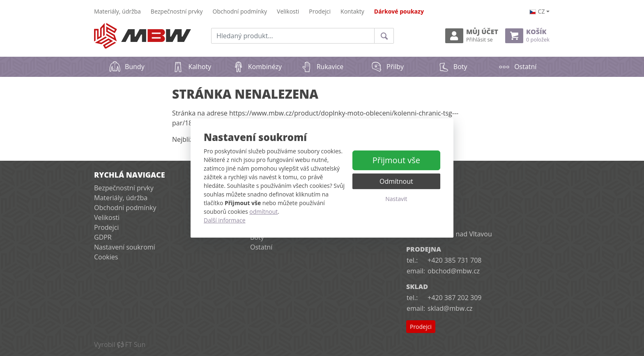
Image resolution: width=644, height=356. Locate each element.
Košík (527, 36)
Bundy (127, 67)
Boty (452, 67)
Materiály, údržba (117, 11)
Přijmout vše (396, 160)
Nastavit (396, 199)
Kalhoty (192, 67)
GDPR (103, 237)
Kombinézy (257, 67)
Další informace (225, 220)
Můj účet (472, 36)
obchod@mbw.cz (454, 271)
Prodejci (320, 11)
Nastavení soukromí (125, 247)
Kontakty (352, 11)
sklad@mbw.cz (450, 308)
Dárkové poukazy (399, 11)
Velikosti (288, 11)
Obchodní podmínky (240, 11)
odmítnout (263, 212)
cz (537, 11)
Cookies (106, 257)
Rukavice (322, 67)
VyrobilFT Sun (120, 344)
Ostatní (517, 67)
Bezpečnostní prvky (177, 11)
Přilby (387, 67)
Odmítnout (396, 181)
